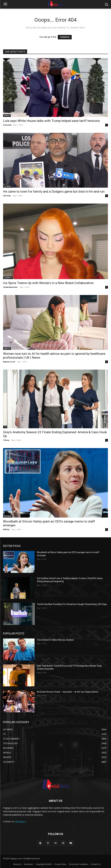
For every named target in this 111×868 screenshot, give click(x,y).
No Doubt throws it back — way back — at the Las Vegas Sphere (68, 692)
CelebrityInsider (10, 287)
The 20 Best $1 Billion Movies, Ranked (55, 640)
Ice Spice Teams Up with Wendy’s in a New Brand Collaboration (48, 283)
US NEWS (7, 186)
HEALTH (7, 348)
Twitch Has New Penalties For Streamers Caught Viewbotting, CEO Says (72, 604)
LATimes (7, 196)
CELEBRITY (8, 278)
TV (5, 427)
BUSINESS (8, 516)
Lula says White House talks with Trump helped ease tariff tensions (51, 121)
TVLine (6, 440)
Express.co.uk (9, 362)
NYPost (6, 529)
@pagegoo (21, 821)
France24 (7, 125)
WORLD (7, 116)
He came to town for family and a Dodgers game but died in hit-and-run (54, 192)
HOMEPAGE (65, 37)
